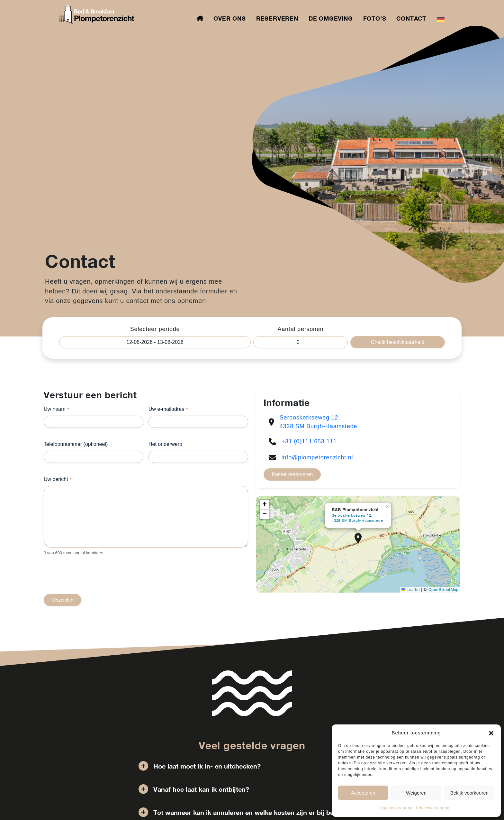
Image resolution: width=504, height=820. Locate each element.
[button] (491, 733)
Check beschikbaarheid (398, 342)
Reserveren (277, 18)
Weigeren (416, 793)
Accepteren (363, 793)
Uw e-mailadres (168, 409)
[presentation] (93, 581)
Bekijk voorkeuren (469, 793)
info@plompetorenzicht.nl (317, 457)
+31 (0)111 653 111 (309, 441)
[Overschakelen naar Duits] (441, 19)
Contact (411, 18)
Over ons (230, 18)
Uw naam (56, 409)
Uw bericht (58, 479)
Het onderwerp (165, 444)
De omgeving (331, 18)
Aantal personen (300, 329)
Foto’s (375, 18)
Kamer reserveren (292, 474)
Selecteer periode (155, 329)
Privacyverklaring (433, 808)
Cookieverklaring (396, 808)
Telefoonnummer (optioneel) (76, 444)
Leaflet (411, 590)
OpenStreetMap (444, 590)
